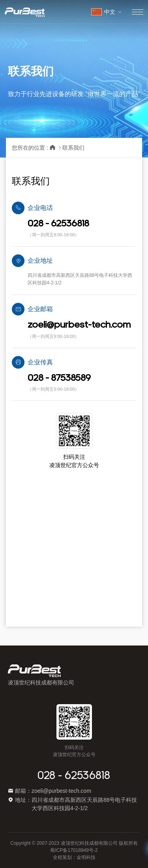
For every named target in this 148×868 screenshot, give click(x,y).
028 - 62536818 (74, 776)
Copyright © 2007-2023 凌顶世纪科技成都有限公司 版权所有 (74, 843)
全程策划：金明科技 (74, 857)
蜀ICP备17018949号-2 (74, 850)
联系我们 (73, 148)
